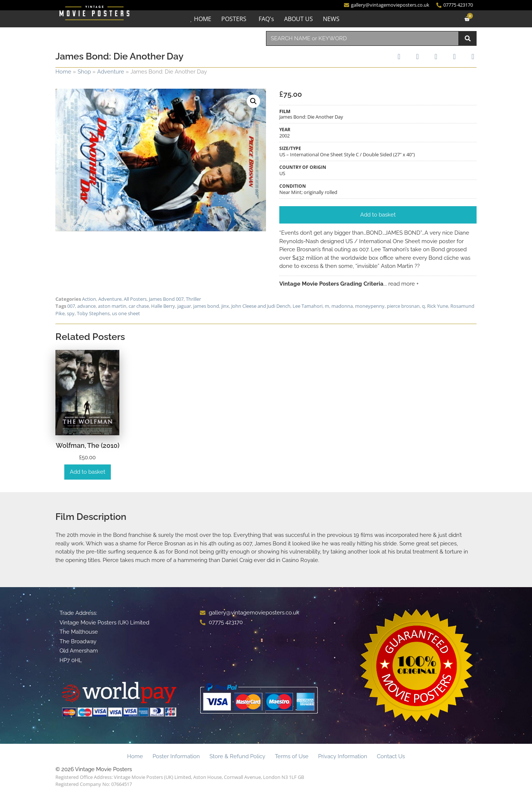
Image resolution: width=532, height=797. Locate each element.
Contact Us (391, 756)
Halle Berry (163, 306)
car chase (139, 306)
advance (86, 306)
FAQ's (266, 19)
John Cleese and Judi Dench (261, 306)
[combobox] (362, 38)
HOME (203, 19)
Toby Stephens (93, 313)
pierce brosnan (403, 306)
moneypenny (370, 306)
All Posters (135, 299)
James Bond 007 (166, 299)
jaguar (184, 306)
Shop (84, 72)
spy (71, 313)
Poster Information (176, 756)
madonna (342, 306)
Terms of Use (292, 756)
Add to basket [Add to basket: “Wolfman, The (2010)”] (88, 472)
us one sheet (126, 313)
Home (63, 72)
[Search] (468, 38)
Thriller (193, 299)
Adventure (111, 72)
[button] (253, 101)
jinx (225, 306)
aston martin (112, 306)
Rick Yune (438, 306)
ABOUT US (299, 19)
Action (89, 299)
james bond (206, 306)
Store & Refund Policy (237, 756)
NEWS (331, 19)
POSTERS (234, 19)
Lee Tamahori (308, 306)
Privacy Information (343, 756)
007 (71, 306)
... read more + (401, 284)
